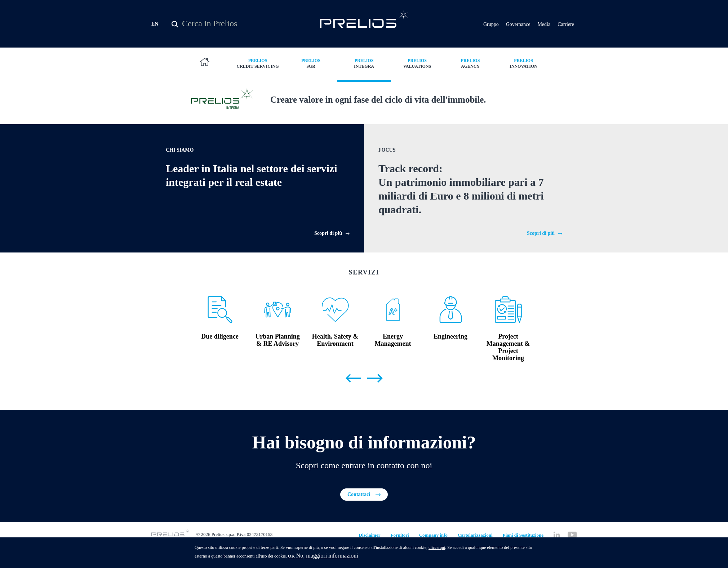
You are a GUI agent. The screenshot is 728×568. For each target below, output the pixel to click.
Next (375, 396)
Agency (470, 65)
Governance (518, 25)
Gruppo (491, 25)
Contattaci (359, 512)
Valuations (417, 65)
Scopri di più (328, 251)
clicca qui (437, 548)
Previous (353, 396)
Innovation (524, 65)
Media (544, 25)
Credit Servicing (258, 65)
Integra (364, 65)
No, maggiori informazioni (327, 556)
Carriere (566, 25)
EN (155, 25)
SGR (311, 65)
